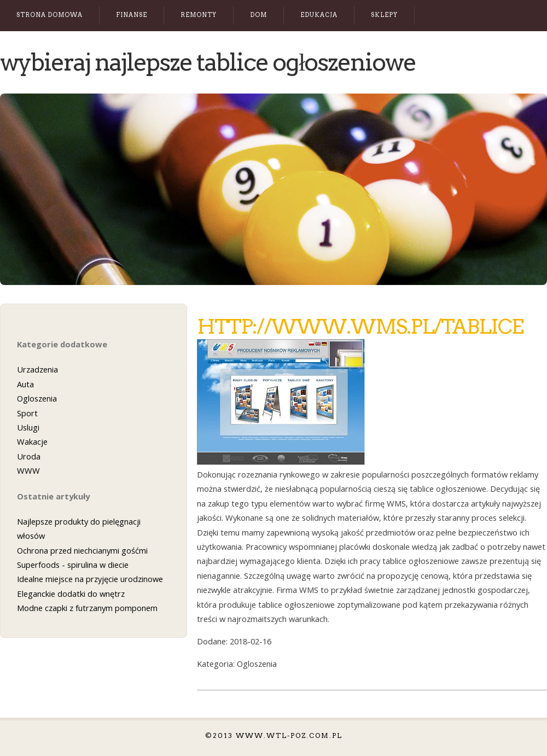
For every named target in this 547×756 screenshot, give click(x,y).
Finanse (132, 15)
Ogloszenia (37, 398)
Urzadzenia (37, 369)
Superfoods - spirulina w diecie (73, 565)
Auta (25, 384)
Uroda (29, 456)
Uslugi (28, 427)
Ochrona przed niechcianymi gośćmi (82, 550)
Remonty (199, 15)
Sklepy (384, 15)
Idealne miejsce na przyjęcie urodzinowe (90, 579)
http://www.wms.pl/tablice (360, 327)
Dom (258, 15)
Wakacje (32, 441)
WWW (28, 470)
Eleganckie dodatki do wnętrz (71, 594)
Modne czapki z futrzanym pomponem (87, 608)
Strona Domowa (50, 15)
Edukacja (319, 15)
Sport (27, 413)
